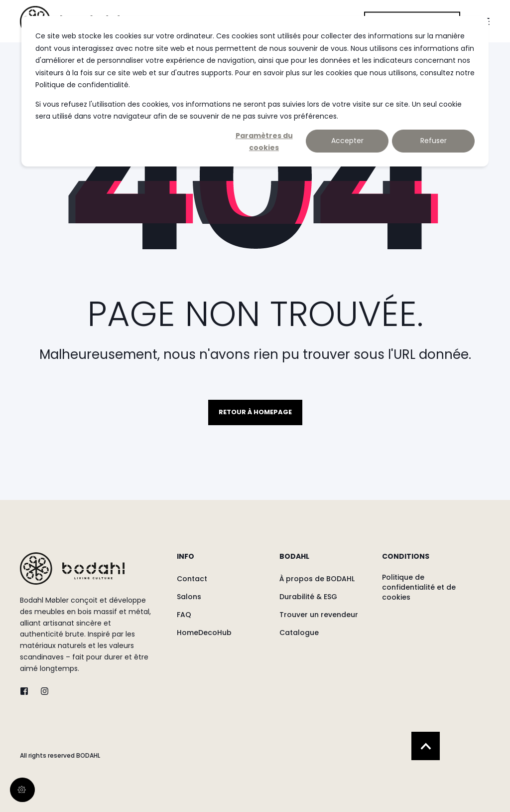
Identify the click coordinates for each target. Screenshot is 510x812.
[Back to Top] (426, 746)
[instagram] (42, 691)
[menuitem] (222, 561)
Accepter (347, 141)
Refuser (434, 141)
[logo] (72, 568)
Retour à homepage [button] (255, 412)
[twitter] (27, 691)
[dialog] (255, 91)
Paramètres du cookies (264, 142)
